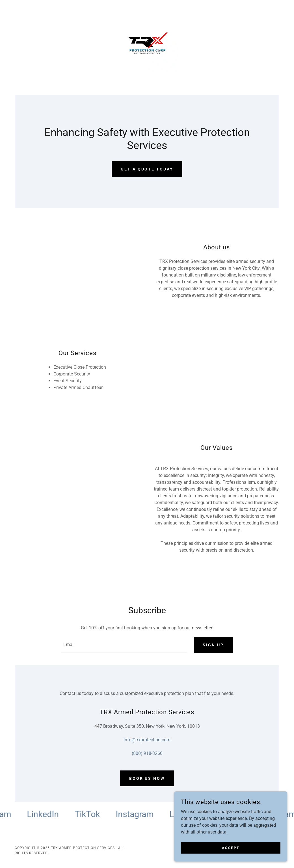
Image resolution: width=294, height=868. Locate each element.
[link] (147, 44)
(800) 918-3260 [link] (147, 753)
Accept (231, 848)
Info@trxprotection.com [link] (147, 740)
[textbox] (124, 645)
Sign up (213, 645)
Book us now (147, 778)
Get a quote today (147, 169)
